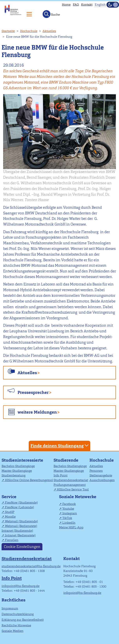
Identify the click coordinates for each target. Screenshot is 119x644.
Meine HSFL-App (71, 527)
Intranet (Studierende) (17, 531)
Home (66, 5)
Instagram (70, 513)
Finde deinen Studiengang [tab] (60, 446)
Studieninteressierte (22, 460)
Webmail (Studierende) (21, 521)
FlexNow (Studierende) (21, 503)
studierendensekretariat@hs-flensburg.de (31, 566)
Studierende (66, 460)
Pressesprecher (33, 392)
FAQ (76, 5)
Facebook (69, 504)
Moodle (10, 517)
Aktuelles (49, 31)
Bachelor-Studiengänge (18, 466)
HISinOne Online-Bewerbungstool (29, 480)
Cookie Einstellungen (22, 547)
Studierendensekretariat (71, 480)
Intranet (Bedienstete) (20, 535)
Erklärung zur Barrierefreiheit (23, 620)
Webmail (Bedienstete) (21, 526)
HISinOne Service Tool (73, 489)
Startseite (8, 31)
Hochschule (29, 31)
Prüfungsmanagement (70, 485)
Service (9, 497)
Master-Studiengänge (17, 471)
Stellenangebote (101, 475)
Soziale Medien (13, 631)
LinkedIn (69, 523)
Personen (96, 471)
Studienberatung (13, 475)
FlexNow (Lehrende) (19, 507)
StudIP (10, 512)
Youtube (68, 509)
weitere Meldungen (37, 412)
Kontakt (87, 5)
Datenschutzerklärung (18, 614)
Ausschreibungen (102, 480)
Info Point (60, 475)
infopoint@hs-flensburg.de (21, 586)
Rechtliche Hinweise (16, 625)
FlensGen (12, 540)
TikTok (67, 518)
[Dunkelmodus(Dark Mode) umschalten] (113, 5)
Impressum (10, 608)
